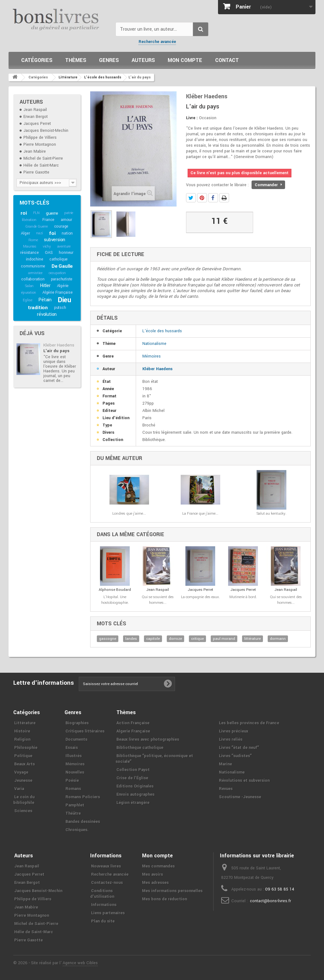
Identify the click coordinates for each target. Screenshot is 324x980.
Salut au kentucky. (271, 514)
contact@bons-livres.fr (271, 901)
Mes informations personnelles (172, 891)
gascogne (108, 639)
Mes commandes (158, 866)
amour (66, 220)
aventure (64, 246)
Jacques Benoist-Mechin (46, 131)
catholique (59, 259)
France (48, 220)
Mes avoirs (153, 874)
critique (197, 639)
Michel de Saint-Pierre (43, 158)
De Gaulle (62, 266)
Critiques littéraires (85, 731)
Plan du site (103, 921)
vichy (47, 246)
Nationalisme (154, 344)
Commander (268, 185)
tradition (38, 308)
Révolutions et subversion (244, 781)
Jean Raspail (35, 110)
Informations (104, 905)
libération (29, 220)
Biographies (77, 723)
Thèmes (76, 60)
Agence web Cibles (80, 963)
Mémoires (152, 356)
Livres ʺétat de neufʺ (239, 748)
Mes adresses (155, 883)
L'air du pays (56, 351)
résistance (29, 253)
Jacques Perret (37, 124)
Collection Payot (133, 770)
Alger (25, 233)
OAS (49, 253)
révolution (47, 314)
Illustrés (74, 756)
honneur (66, 253)
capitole (153, 639)
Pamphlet (75, 805)
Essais (72, 748)
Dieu (65, 300)
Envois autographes (135, 794)
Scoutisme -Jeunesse (240, 797)
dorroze (175, 639)
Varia (19, 789)
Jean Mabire (35, 151)
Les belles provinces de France (249, 723)
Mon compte (185, 60)
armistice (35, 273)
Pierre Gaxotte (36, 172)
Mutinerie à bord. (243, 597)
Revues (226, 789)
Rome (33, 240)
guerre (52, 213)
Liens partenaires (108, 913)
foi (52, 233)
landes (131, 639)
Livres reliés (231, 739)
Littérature (25, 723)
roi (24, 213)
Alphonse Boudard (115, 590)
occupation (57, 273)
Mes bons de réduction (165, 899)
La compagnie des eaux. (200, 597)
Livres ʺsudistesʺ (235, 756)
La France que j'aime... (200, 514)
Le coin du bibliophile (24, 800)
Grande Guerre (36, 227)
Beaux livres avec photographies (148, 739)
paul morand (224, 639)
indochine (34, 259)
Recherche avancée (157, 42)
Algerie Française (133, 731)
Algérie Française (58, 292)
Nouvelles (75, 772)
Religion (22, 739)
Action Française (133, 723)
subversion (55, 240)
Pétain (45, 300)
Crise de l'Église (132, 778)
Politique (23, 756)
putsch (60, 308)
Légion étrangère (133, 803)
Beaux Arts (25, 764)
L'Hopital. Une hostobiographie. (115, 600)
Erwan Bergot (36, 117)
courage (61, 226)
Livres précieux (234, 731)
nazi (39, 233)
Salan (29, 286)
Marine (225, 764)
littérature (252, 639)
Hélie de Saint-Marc (41, 165)
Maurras (30, 246)
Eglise (28, 300)
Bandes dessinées (83, 822)
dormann (278, 639)
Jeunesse (23, 781)
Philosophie (26, 748)
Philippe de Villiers (40, 138)
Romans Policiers (83, 797)
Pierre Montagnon (40, 144)
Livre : (192, 118)
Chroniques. (77, 830)
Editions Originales (135, 786)
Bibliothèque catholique (140, 748)
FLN (36, 213)
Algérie (63, 286)
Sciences (23, 811)
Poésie (72, 781)
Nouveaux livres (106, 866)
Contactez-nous (107, 883)
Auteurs (143, 60)
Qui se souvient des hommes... (158, 600)
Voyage (21, 772)
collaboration (33, 279)
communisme (33, 266)
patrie (69, 213)
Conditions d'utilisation (102, 894)
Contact (227, 60)
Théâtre (73, 813)
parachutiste (62, 279)
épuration (29, 293)
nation (67, 233)
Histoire (22, 731)
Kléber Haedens (59, 345)
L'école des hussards (162, 331)
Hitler (45, 286)
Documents (76, 739)
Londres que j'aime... (129, 514)
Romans (73, 789)
